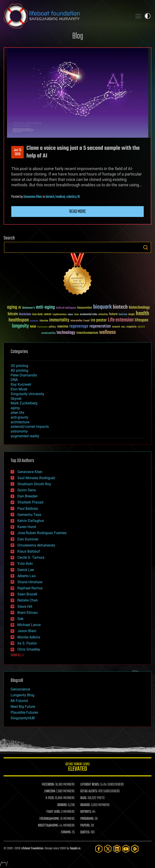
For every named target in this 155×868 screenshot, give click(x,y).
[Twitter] (108, 849)
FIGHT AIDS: (53, 812)
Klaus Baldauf (29, 551)
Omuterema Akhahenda (36, 545)
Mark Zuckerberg (24, 403)
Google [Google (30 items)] (132, 315)
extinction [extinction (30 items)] (103, 315)
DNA (14, 380)
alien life (17, 413)
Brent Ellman (28, 613)
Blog (78, 36)
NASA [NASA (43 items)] (33, 327)
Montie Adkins (29, 637)
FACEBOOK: (48, 785)
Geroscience (20, 689)
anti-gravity (20, 417)
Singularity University (27, 394)
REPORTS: (86, 812)
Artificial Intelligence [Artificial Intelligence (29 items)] (66, 308)
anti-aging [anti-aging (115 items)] (45, 307)
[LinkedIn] (117, 849)
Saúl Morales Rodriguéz (36, 478)
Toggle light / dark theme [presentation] (148, 16)
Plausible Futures (24, 712)
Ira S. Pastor (27, 643)
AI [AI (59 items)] (20, 308)
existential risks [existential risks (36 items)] (89, 315)
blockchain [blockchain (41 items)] (25, 314)
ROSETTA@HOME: (48, 826)
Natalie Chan (28, 600)
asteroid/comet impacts (30, 427)
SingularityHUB (23, 718)
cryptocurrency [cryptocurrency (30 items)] (60, 315)
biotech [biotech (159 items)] (120, 307)
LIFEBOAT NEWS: (90, 785)
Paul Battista (28, 509)
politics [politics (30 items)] (52, 327)
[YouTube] (126, 849)
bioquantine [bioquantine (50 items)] (85, 308)
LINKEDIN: (50, 791)
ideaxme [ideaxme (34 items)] (44, 321)
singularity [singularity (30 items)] (131, 327)
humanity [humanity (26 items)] (34, 321)
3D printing (19, 366)
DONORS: (62, 805)
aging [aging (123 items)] (12, 307)
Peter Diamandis (24, 375)
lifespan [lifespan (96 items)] (141, 320)
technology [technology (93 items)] (66, 333)
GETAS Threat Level (77, 768)
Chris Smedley (29, 649)
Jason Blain (27, 631)
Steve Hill (25, 607)
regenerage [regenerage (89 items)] (79, 326)
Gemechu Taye (29, 515)
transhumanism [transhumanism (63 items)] (87, 333)
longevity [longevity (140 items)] (20, 326)
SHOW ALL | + (17, 655)
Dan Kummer (28, 539)
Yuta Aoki (25, 564)
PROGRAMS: (87, 819)
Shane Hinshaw (30, 582)
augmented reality (25, 436)
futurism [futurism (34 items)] (123, 315)
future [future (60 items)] (113, 314)
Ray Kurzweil (21, 384)
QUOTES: (85, 832)
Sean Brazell (27, 594)
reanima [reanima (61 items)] (63, 327)
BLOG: (84, 798)
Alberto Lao (27, 576)
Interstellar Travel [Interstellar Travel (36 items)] (80, 321)
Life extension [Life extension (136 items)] (121, 320)
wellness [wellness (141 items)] (108, 333)
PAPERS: (85, 826)
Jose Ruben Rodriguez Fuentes (42, 533)
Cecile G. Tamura (31, 557)
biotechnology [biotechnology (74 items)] (139, 308)
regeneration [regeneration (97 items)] (100, 326)
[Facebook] (99, 849)
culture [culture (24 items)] (70, 315)
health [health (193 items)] (142, 314)
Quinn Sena (27, 490)
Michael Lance (29, 625)
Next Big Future (23, 707)
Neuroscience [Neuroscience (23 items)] (42, 327)
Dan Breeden (28, 496)
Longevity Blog (22, 695)
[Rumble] (135, 849)
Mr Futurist (19, 701)
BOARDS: (85, 805)
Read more (78, 212)
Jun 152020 (17, 152)
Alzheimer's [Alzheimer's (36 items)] (28, 308)
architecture (20, 422)
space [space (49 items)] (141, 327)
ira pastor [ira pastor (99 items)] (99, 320)
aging (15, 408)
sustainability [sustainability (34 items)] (48, 333)
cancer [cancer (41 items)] (48, 314)
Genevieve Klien (33, 197)
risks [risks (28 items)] (123, 327)
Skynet (16, 399)
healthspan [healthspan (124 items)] (19, 320)
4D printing (19, 370)
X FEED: (50, 798)
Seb (20, 619)
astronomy (19, 431)
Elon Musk (19, 389)
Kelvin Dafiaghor (31, 521)
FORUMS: (66, 832)
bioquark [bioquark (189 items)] (102, 307)
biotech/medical (55, 197)
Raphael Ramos (30, 588)
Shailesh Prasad (30, 502)
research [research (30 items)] (116, 327)
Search (146, 247)
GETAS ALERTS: (89, 791)
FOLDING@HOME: (50, 819)
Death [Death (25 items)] (76, 315)
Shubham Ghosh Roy (34, 484)
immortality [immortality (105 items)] (59, 320)
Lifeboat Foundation (32, 849)
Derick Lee (26, 570)
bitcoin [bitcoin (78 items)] (13, 314)
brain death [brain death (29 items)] (37, 315)
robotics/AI (73, 197)
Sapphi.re (75, 849)
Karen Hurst (27, 527)
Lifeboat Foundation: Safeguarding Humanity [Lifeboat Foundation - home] (66, 16)
